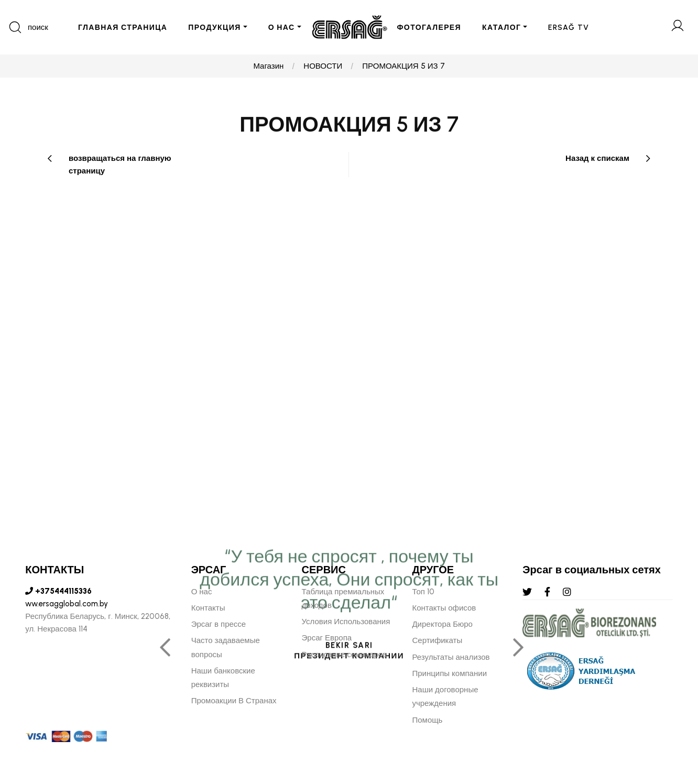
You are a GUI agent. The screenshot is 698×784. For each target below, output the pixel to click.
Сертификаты (437, 640)
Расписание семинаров (345, 655)
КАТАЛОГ (501, 28)
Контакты (208, 608)
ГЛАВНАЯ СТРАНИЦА (123, 28)
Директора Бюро (442, 624)
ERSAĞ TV (569, 28)
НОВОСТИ (323, 66)
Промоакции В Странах (234, 701)
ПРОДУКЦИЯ (214, 28)
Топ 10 (423, 592)
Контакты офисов (444, 608)
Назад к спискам (597, 158)
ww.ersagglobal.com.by (67, 604)
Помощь (427, 720)
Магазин (268, 66)
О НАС (282, 28)
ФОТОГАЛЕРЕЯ (429, 28)
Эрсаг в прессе (219, 624)
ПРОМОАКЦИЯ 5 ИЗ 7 (403, 66)
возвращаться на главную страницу (120, 165)
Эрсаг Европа (327, 638)
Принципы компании (449, 673)
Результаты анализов (451, 657)
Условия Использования (346, 622)
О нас (202, 592)
